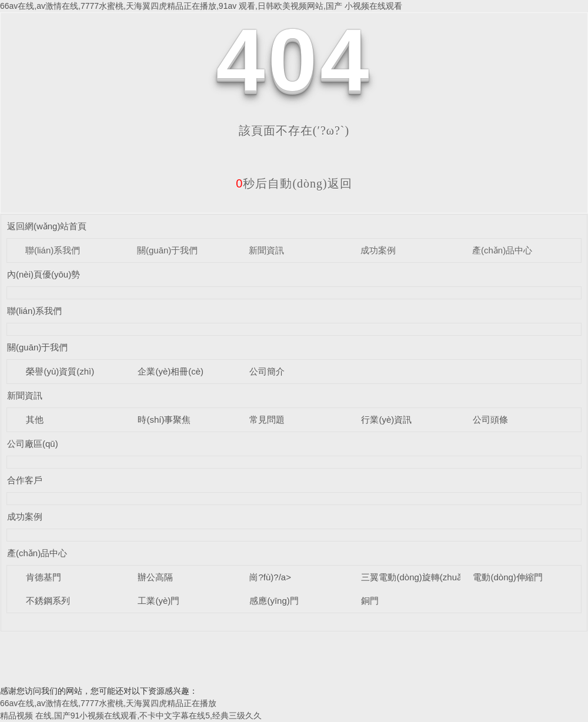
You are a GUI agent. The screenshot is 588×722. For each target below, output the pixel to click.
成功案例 (378, 250)
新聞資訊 (266, 250)
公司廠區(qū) (33, 444)
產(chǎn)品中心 (502, 250)
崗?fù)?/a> (270, 577)
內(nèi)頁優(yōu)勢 (44, 274)
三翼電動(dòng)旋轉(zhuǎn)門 (420, 577)
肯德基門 (44, 577)
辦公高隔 (155, 577)
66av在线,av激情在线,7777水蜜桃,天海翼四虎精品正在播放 (108, 703)
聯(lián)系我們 (53, 250)
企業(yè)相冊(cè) (171, 371)
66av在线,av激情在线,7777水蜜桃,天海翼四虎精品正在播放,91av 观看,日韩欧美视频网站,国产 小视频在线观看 (201, 6)
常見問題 (267, 420)
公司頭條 (490, 420)
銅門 (370, 601)
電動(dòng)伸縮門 (507, 577)
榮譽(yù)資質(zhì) (60, 371)
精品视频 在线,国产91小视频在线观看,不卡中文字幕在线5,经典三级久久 (131, 716)
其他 (35, 420)
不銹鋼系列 (48, 601)
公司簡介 (267, 371)
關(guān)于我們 (167, 250)
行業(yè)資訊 (386, 420)
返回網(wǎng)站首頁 (47, 226)
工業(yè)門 (158, 601)
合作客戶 (25, 480)
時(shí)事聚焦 (164, 420)
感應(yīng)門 (274, 601)
